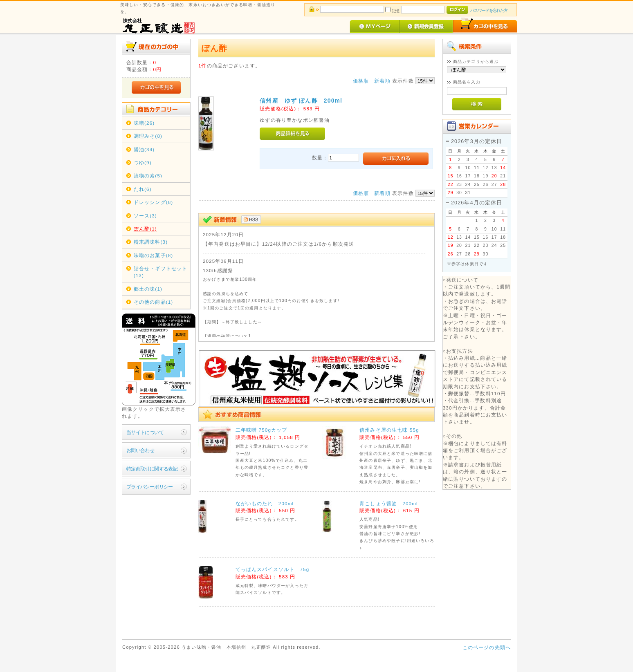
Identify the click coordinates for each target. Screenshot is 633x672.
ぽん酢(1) (145, 229)
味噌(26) (144, 123)
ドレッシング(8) (154, 202)
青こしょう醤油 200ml (389, 503)
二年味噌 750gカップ (262, 430)
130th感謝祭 (218, 270)
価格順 (361, 81)
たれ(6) (143, 189)
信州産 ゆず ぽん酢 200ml (301, 101)
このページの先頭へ (487, 647)
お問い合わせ (140, 450)
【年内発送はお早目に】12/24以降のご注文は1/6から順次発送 (278, 244)
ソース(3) (145, 216)
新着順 (382, 81)
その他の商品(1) (154, 302)
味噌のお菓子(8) (154, 255)
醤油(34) (144, 149)
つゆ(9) (143, 162)
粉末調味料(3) (151, 242)
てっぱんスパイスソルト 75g (273, 569)
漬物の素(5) (148, 176)
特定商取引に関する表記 (152, 469)
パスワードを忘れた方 (489, 10)
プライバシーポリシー (150, 487)
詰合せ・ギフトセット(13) (161, 272)
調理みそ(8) (148, 136)
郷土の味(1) (148, 289)
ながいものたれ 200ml (265, 503)
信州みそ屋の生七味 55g (389, 430)
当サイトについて (145, 432)
